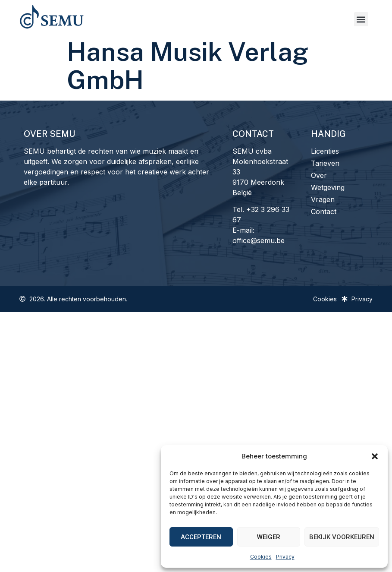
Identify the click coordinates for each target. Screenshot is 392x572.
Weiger (269, 537)
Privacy (285, 557)
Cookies (261, 557)
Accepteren (201, 537)
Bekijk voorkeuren (342, 537)
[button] (375, 456)
